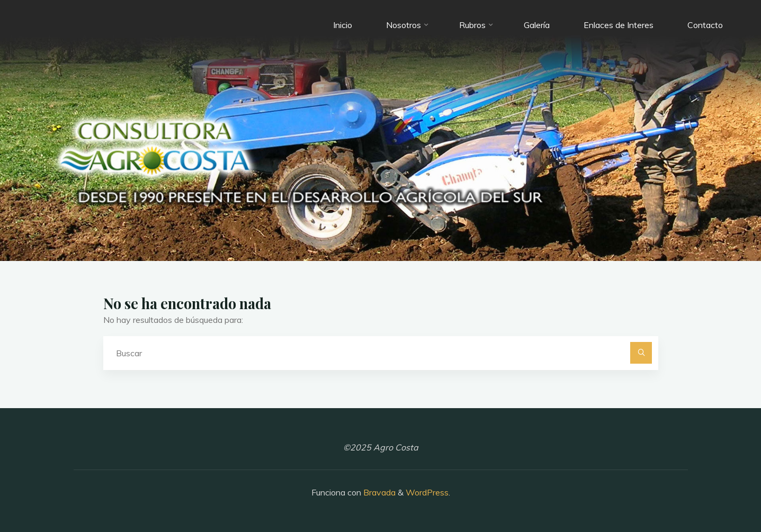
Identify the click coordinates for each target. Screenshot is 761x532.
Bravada (378, 492)
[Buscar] (641, 353)
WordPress (427, 492)
